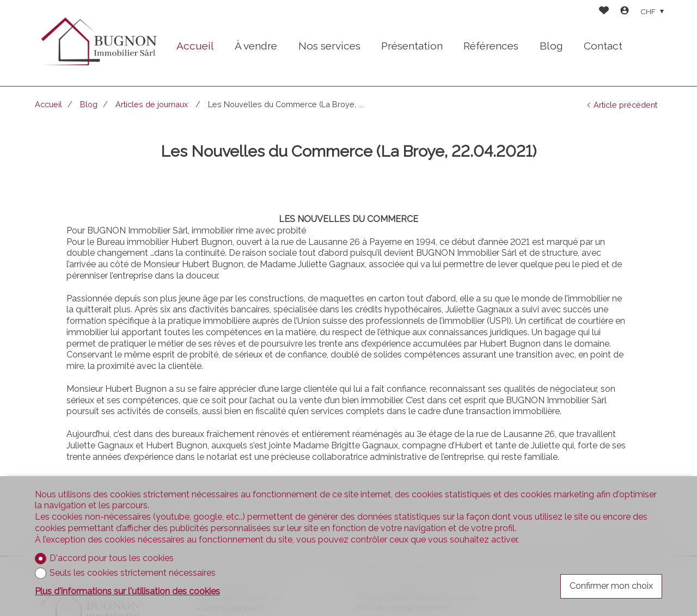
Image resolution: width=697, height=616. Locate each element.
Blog (551, 46)
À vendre (256, 46)
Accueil (195, 46)
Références (491, 46)
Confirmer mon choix (611, 586)
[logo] (98, 43)
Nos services (329, 46)
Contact (603, 46)
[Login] (625, 12)
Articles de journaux (153, 104)
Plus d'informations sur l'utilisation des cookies (127, 591)
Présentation (412, 46)
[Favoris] (604, 12)
